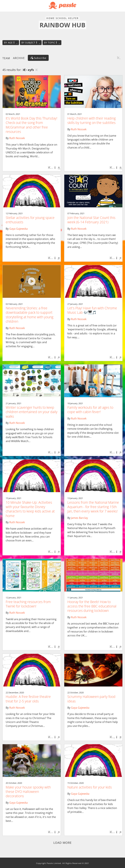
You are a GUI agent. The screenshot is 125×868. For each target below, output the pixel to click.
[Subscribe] (38, 58)
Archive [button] (19, 58)
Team (6, 58)
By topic (52, 43)
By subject (31, 43)
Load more (63, 843)
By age (11, 43)
